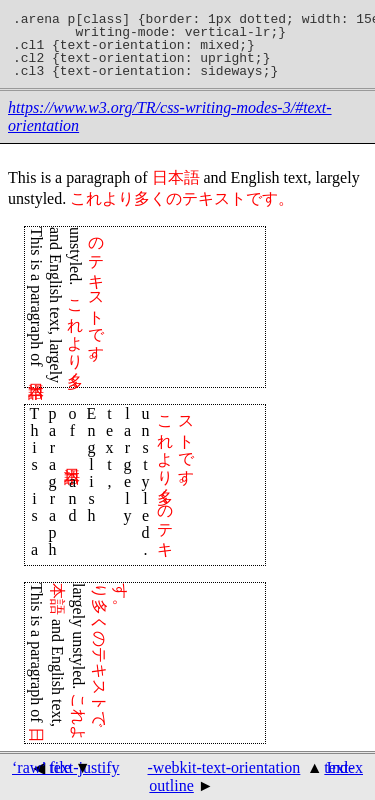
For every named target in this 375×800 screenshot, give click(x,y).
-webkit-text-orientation (224, 767)
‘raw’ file (41, 767)
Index (345, 767)
